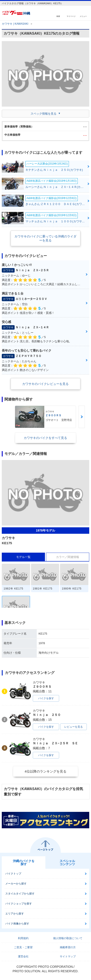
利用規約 (23, 938)
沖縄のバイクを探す (24, 862)
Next (82, 417)
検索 (58, 16)
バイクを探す (46, 698)
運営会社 (23, 956)
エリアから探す (15, 914)
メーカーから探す (16, 884)
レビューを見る (74, 727)
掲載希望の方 (68, 947)
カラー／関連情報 (68, 557)
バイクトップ (13, 874)
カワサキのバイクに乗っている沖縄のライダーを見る (45, 238)
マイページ (71, 16)
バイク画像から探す (17, 924)
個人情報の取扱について (68, 938)
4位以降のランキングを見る (45, 771)
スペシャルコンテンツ (67, 862)
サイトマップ (68, 956)
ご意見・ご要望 (23, 947)
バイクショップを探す (19, 904)
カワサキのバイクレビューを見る (45, 384)
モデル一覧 (23, 557)
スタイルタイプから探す (20, 894)
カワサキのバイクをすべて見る (45, 438)
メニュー (83, 16)
